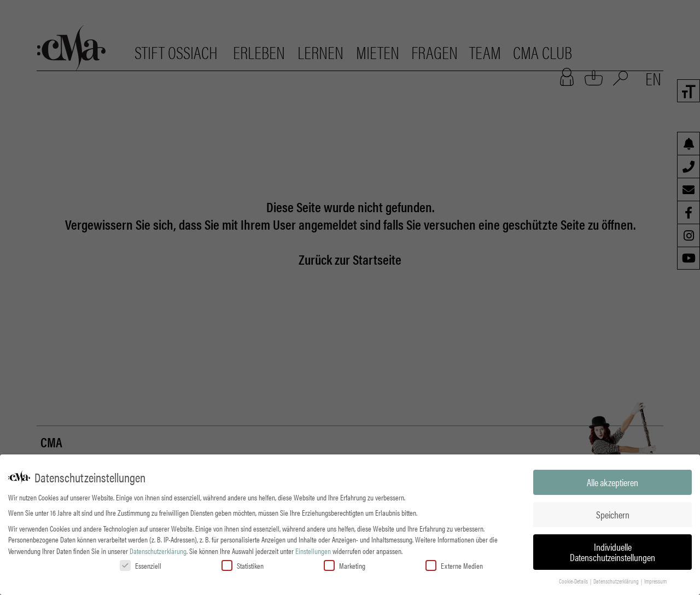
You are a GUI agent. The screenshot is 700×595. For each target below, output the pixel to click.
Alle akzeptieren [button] (612, 481)
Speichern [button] (613, 513)
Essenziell (141, 565)
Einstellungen (313, 550)
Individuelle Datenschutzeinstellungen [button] (612, 551)
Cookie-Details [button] (574, 581)
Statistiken (243, 565)
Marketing (345, 565)
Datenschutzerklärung (158, 550)
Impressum (655, 581)
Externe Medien (454, 565)
